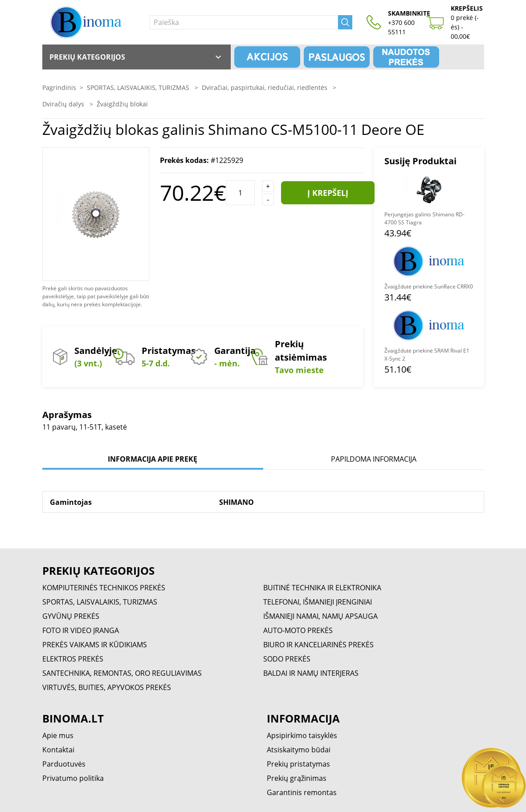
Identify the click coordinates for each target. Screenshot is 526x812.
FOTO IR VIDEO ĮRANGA (81, 630)
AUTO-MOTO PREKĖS (298, 630)
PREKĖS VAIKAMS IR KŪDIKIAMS (95, 645)
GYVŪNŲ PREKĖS (71, 616)
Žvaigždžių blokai (122, 104)
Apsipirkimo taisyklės (302, 735)
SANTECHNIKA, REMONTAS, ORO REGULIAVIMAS (122, 673)
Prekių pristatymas (298, 764)
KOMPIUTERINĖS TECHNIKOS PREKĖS (104, 588)
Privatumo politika (73, 778)
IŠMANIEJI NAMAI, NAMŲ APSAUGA (320, 616)
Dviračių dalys (64, 104)
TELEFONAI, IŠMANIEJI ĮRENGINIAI (318, 602)
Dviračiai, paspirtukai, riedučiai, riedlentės (265, 87)
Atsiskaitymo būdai (299, 750)
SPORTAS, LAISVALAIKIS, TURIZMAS (139, 87)
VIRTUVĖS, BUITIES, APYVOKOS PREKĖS (107, 687)
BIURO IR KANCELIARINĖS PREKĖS (318, 645)
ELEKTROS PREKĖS (73, 659)
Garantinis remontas (302, 792)
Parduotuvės (64, 764)
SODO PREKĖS (287, 659)
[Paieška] (244, 22)
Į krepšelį (328, 193)
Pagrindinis (59, 87)
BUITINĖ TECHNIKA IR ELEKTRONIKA (322, 588)
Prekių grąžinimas (297, 778)
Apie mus (58, 735)
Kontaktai (58, 750)
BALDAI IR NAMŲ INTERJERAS (311, 673)
